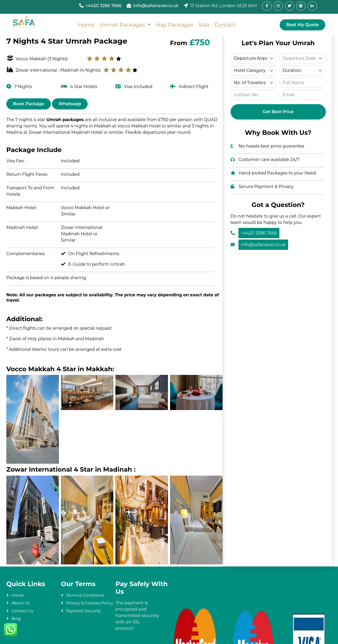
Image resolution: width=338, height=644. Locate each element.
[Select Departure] (254, 58)
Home (86, 25)
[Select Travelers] (254, 83)
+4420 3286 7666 (104, 6)
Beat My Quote (302, 25)
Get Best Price (278, 112)
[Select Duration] (302, 71)
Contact (225, 25)
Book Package (29, 104)
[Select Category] (254, 71)
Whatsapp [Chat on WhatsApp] (70, 104)
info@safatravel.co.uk (156, 6)
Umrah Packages (123, 25)
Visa (204, 25)
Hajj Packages (175, 25)
